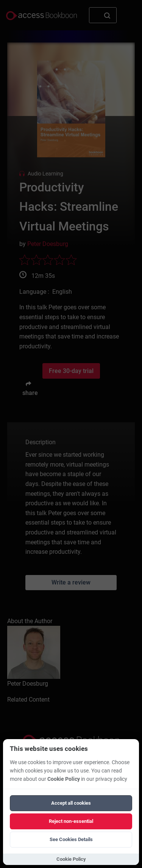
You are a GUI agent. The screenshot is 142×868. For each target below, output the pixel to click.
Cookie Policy (64, 779)
